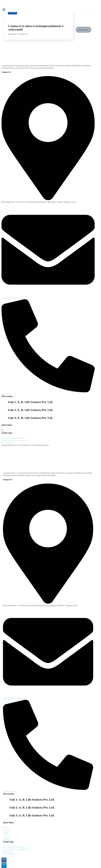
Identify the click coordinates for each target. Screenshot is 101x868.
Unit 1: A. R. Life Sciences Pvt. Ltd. (30, 402)
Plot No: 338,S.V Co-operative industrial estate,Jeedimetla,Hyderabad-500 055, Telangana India (43, 407)
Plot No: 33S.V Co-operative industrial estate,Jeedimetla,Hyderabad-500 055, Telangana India (42, 415)
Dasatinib (12, 13)
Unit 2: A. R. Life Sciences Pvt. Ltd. (32, 807)
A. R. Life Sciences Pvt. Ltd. (17, 856)
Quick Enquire (83, 30)
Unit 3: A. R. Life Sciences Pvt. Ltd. (32, 815)
